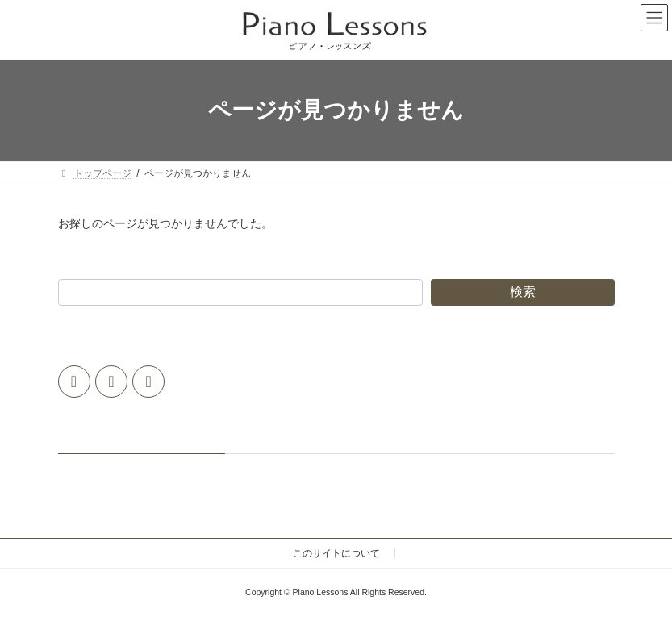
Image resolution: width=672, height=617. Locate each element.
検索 (523, 292)
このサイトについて (336, 553)
